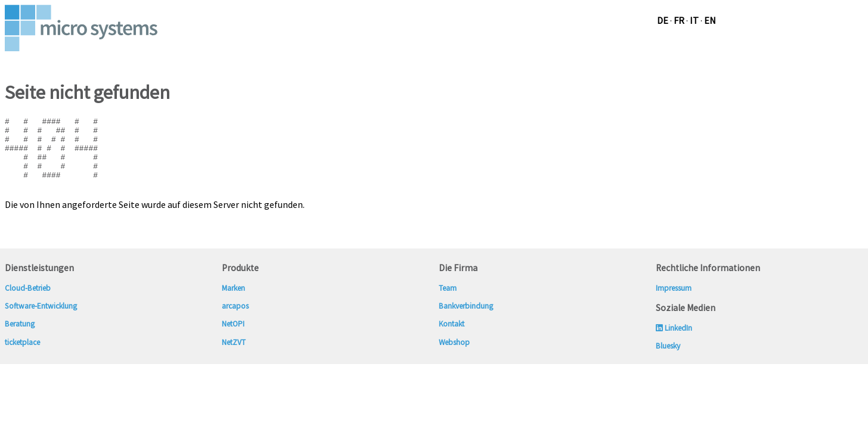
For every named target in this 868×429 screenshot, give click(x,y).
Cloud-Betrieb (28, 302)
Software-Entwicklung (41, 320)
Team (448, 302)
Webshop (455, 357)
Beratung (20, 338)
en (710, 20)
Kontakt (452, 338)
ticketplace (22, 357)
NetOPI (233, 338)
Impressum (674, 302)
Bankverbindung (466, 320)
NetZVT (234, 357)
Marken (233, 302)
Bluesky (668, 360)
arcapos (235, 320)
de (663, 20)
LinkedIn (674, 342)
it (694, 20)
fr (679, 20)
